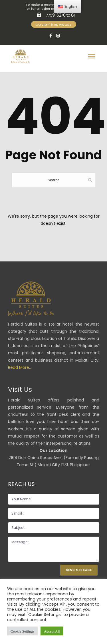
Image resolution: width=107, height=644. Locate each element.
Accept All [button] (52, 631)
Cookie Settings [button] (22, 631)
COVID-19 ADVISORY (53, 25)
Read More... (20, 367)
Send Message (79, 570)
